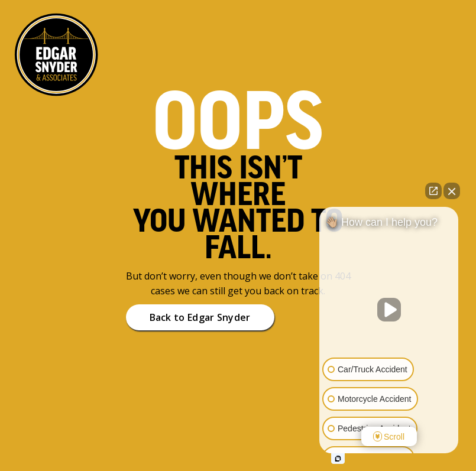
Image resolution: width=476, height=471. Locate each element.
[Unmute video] (389, 310)
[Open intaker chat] (338, 459)
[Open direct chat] (433, 191)
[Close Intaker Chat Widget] (452, 191)
